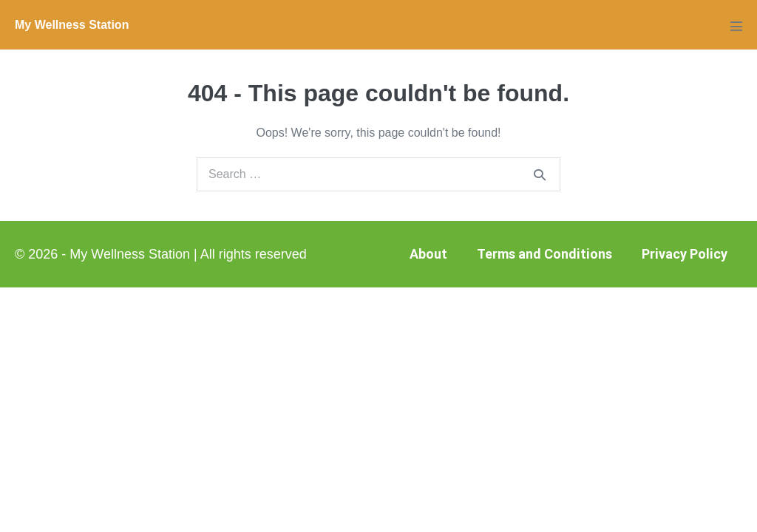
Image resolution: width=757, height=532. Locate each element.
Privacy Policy (685, 254)
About (428, 254)
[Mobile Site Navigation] (736, 26)
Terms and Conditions (544, 254)
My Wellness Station (72, 25)
